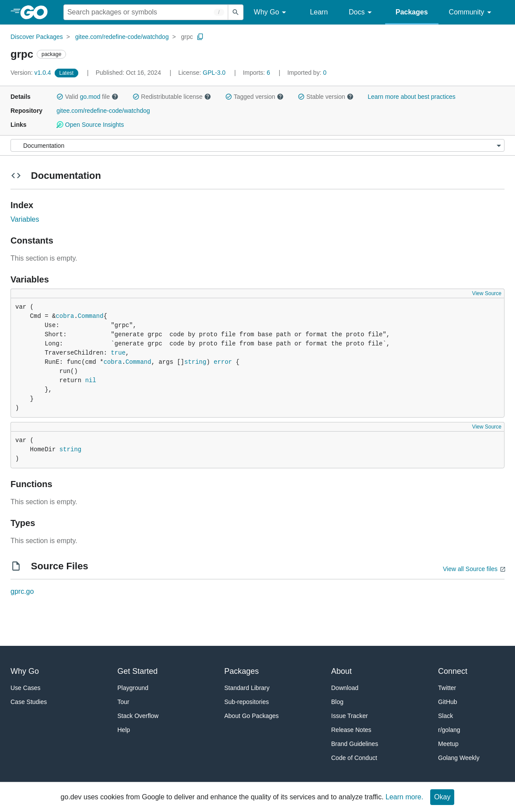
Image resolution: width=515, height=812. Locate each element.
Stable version (326, 97)
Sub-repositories (247, 702)
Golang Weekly (459, 758)
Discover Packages (37, 37)
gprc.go (22, 591)
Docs (362, 12)
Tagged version (254, 97)
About (342, 671)
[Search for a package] (146, 12)
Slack (445, 716)
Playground (133, 688)
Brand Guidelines (355, 744)
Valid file (87, 97)
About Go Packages (252, 716)
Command (91, 316)
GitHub (448, 702)
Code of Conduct (354, 758)
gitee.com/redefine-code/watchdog (122, 37)
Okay (442, 797)
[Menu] (257, 145)
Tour (124, 702)
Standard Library (247, 688)
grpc (187, 37)
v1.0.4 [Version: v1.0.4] (32, 73)
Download (345, 688)
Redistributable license (172, 97)
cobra (65, 316)
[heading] (37, 12)
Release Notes (351, 730)
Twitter (447, 688)
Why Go (271, 12)
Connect (453, 671)
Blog (338, 702)
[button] (60, 97)
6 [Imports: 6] (257, 73)
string (195, 362)
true (118, 353)
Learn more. (404, 797)
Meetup (448, 744)
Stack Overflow (138, 716)
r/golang (449, 730)
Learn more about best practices (412, 97)
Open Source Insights (90, 125)
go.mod (90, 97)
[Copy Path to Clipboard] (200, 37)
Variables (25, 219)
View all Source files (470, 569)
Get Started (138, 671)
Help (124, 730)
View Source (487, 293)
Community (472, 12)
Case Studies (29, 702)
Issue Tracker (350, 716)
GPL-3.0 (214, 73)
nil (91, 380)
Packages (412, 12)
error (223, 362)
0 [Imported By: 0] (307, 73)
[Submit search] (236, 12)
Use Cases (25, 688)
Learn (319, 12)
